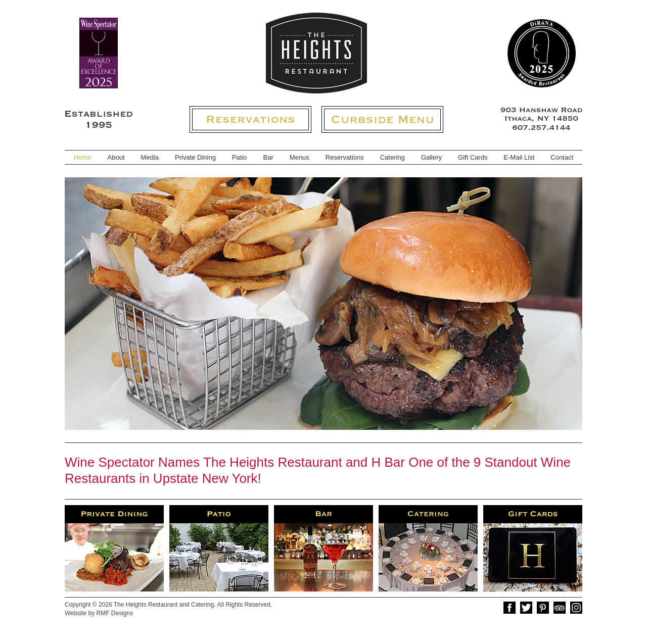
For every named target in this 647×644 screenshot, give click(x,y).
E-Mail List (519, 157)
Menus (299, 157)
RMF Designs (114, 613)
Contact (562, 157)
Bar (268, 157)
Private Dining (195, 157)
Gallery (431, 157)
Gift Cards (473, 157)
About (116, 157)
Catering (392, 157)
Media (150, 157)
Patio (240, 157)
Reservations (345, 157)
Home (83, 157)
